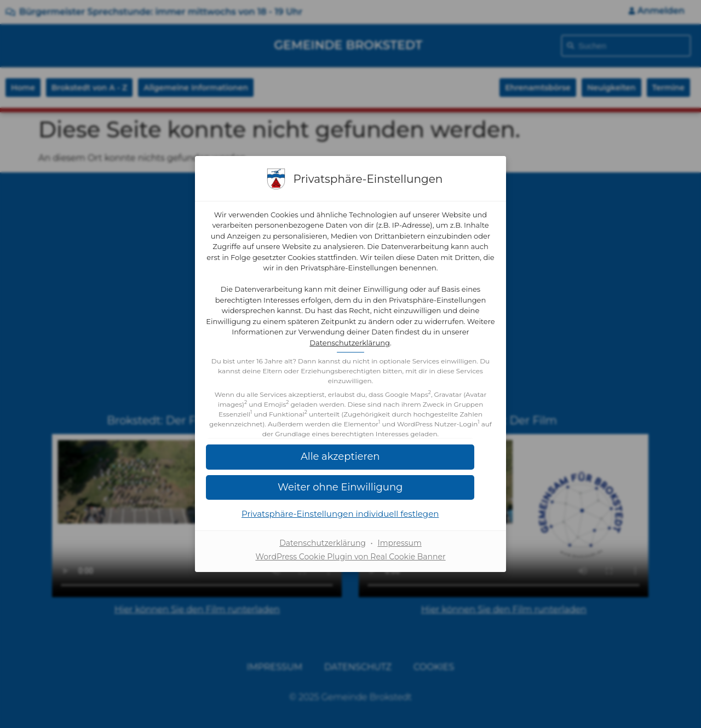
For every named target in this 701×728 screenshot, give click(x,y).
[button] (350, 467)
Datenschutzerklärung (400, 343)
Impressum (399, 553)
